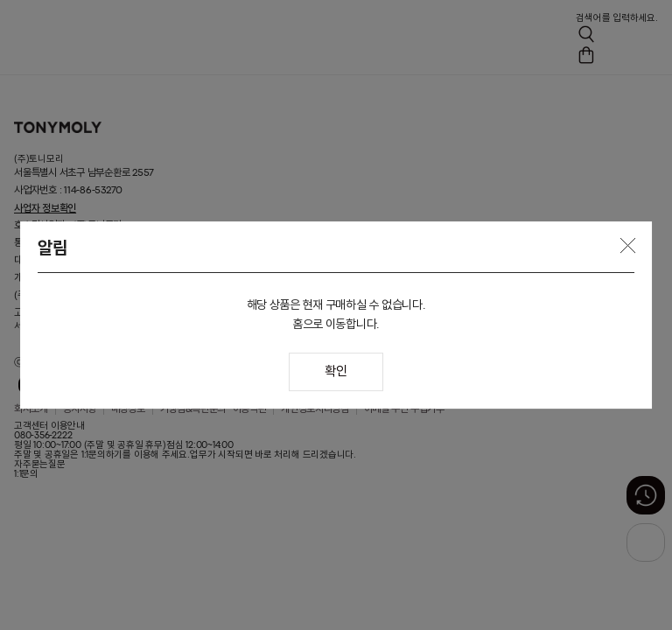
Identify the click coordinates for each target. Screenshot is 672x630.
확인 (336, 372)
